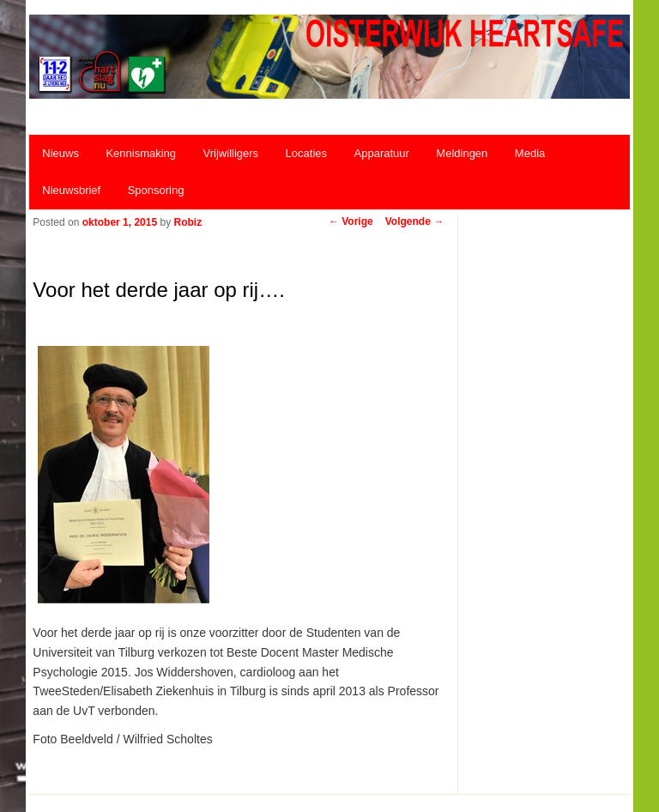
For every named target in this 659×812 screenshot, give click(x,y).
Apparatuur (382, 153)
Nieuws (60, 153)
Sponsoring (156, 190)
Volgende (414, 221)
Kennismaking (141, 153)
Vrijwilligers (231, 153)
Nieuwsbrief (71, 190)
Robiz (187, 222)
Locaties (306, 153)
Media (530, 153)
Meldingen (462, 153)
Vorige (351, 221)
